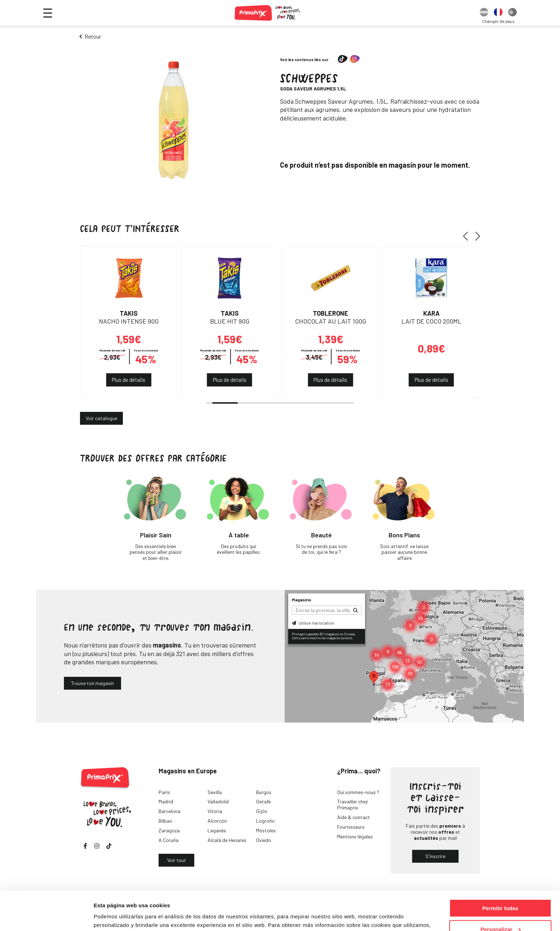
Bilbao (165, 821)
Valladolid (218, 801)
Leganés (217, 830)
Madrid (166, 801)
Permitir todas (501, 871)
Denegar (500, 913)
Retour (93, 36)
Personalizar (501, 893)
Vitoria (215, 811)
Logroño (265, 821)
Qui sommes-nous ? (358, 792)
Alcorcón (217, 821)
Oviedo (264, 840)
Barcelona (169, 811)
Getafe (263, 801)
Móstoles (266, 830)
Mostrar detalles (114, 917)
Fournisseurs (351, 827)
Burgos (264, 792)
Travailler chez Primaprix (352, 804)
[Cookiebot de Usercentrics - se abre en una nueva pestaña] (46, 917)
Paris (164, 792)
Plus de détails (129, 380)
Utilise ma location (313, 623)
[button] (468, 236)
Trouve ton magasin (92, 683)
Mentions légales (355, 836)
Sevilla (215, 792)
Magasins (301, 600)
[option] (484, 13)
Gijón (262, 811)
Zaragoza (169, 830)
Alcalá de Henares (227, 840)
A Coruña (169, 840)
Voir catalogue (101, 418)
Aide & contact (354, 817)
